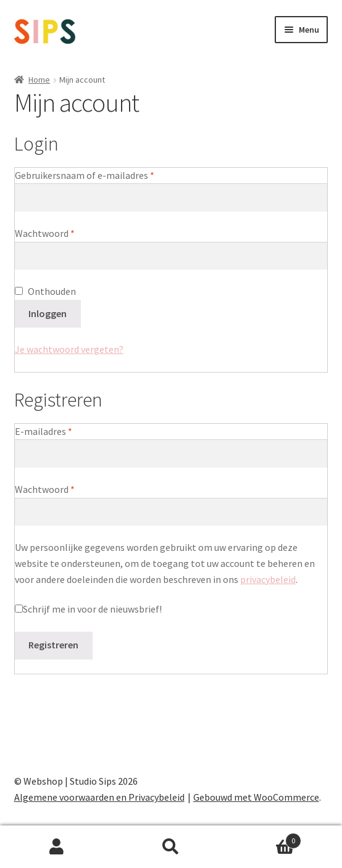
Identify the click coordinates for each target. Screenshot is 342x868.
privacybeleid (268, 579)
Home (39, 80)
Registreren (53, 645)
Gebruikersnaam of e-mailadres (99, 175)
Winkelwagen (264, 838)
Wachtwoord (59, 233)
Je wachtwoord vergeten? (69, 349)
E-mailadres (58, 431)
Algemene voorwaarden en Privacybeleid (99, 797)
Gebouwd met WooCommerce (256, 797)
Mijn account (57, 847)
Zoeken (171, 847)
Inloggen (48, 313)
